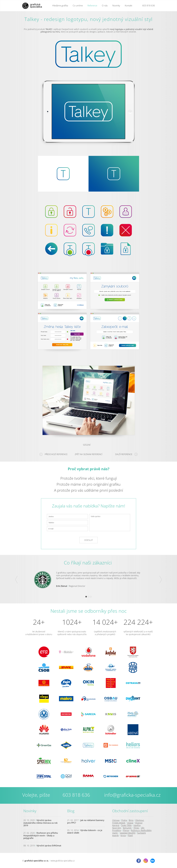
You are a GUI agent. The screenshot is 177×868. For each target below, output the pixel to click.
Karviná (116, 825)
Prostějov (117, 830)
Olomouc (140, 820)
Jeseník (115, 835)
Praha (124, 820)
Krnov (123, 835)
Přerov (126, 830)
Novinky (30, 811)
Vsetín (115, 833)
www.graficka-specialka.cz (63, 861)
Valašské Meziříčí (128, 833)
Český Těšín (126, 825)
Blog (71, 811)
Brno (131, 820)
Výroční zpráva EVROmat (49, 846)
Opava (130, 823)
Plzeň (130, 835)
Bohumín (127, 828)
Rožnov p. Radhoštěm (141, 830)
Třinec (136, 828)
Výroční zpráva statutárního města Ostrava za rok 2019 (40, 823)
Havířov (137, 825)
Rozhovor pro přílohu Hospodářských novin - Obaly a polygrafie (41, 835)
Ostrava (116, 820)
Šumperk (142, 833)
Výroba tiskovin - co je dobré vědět (85, 831)
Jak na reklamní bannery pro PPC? (86, 821)
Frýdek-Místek (119, 823)
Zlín (143, 828)
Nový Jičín (117, 828)
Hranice (139, 823)
